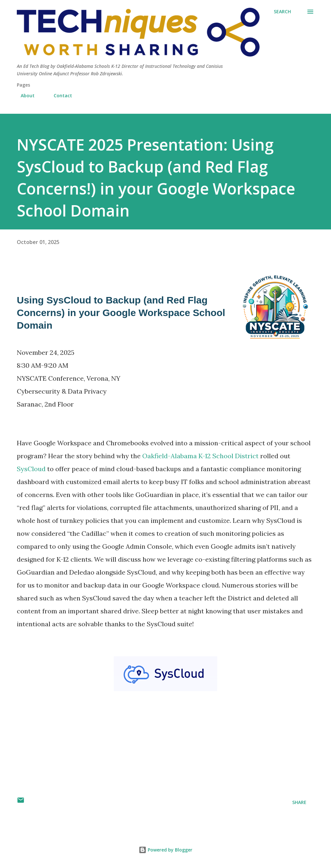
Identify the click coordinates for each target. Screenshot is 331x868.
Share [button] (299, 802)
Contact (59, 95)
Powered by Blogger (165, 850)
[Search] (282, 12)
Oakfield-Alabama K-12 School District (200, 456)
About (24, 95)
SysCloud (31, 469)
